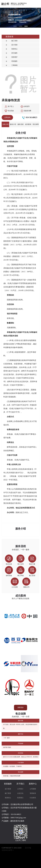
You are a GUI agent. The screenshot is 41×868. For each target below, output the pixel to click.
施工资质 (11, 41)
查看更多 (21, 708)
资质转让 (11, 49)
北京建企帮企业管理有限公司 (22, 804)
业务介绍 (5, 124)
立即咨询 (7, 117)
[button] (15, 26)
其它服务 (11, 53)
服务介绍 (13, 124)
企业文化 (20, 793)
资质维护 (11, 57)
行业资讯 (33, 798)
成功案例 (28, 124)
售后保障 (36, 124)
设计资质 (11, 45)
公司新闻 (33, 789)
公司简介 (20, 789)
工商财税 (11, 65)
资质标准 (33, 793)
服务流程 (21, 124)
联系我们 (20, 798)
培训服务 (11, 61)
